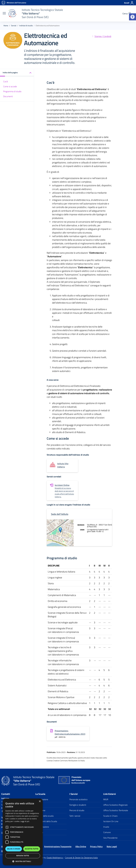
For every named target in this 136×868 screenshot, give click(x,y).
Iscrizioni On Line (111, 821)
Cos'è (6, 81)
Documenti (8, 96)
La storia (39, 832)
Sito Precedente (110, 838)
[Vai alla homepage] (3, 3)
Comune (107, 832)
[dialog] (23, 832)
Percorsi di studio (77, 810)
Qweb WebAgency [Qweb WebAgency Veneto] (55, 858)
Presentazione (42, 799)
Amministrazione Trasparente (58, 846)
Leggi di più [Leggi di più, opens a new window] (25, 821)
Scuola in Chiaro (110, 816)
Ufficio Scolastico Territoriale (116, 810)
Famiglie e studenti (78, 805)
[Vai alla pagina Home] (6, 26)
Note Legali (112, 846)
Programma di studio (12, 91)
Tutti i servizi (75, 816)
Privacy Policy (96, 846)
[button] (133, 17)
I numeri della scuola (44, 816)
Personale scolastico (78, 799)
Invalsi (106, 827)
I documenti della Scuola (46, 821)
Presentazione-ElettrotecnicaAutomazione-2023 (70, 732)
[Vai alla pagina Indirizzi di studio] (26, 26)
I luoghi (39, 805)
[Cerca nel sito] (127, 14)
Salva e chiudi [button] (14, 849)
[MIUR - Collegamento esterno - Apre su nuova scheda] (16, 3)
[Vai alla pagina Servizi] (14, 26)
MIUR (106, 799)
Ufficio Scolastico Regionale (115, 805)
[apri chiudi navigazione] (4, 14)
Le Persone (40, 810)
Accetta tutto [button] (32, 849)
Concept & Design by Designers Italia (81, 858)
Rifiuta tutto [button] (23, 856)
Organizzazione (42, 827)
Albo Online (81, 846)
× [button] (40, 801)
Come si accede (10, 86)
